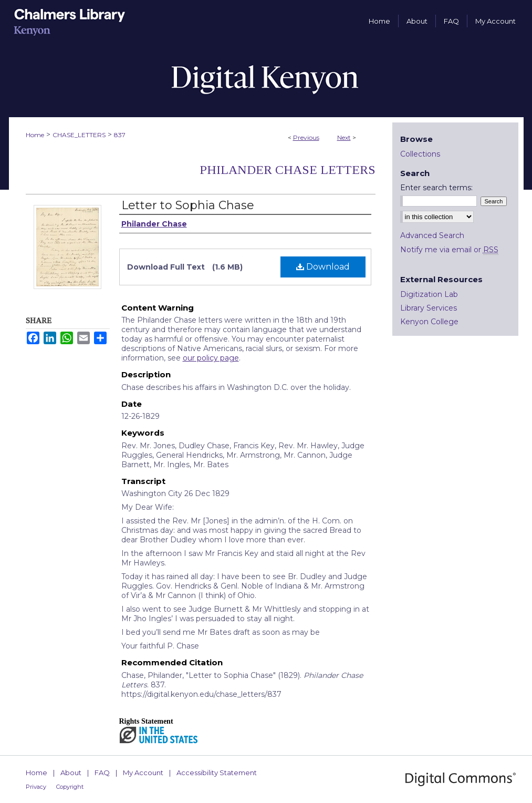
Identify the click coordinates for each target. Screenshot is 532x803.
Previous (306, 137)
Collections (420, 154)
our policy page (211, 358)
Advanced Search (432, 235)
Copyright (70, 787)
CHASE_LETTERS (79, 135)
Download (323, 267)
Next (344, 137)
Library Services (429, 308)
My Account (143, 773)
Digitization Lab (429, 294)
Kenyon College (429, 322)
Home (35, 135)
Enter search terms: (436, 188)
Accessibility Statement (217, 773)
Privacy (36, 787)
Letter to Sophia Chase (188, 205)
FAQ (102, 773)
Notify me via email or (449, 250)
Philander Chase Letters (288, 170)
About (71, 773)
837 (120, 135)
